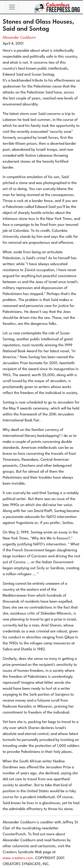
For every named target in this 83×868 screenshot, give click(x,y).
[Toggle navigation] (12, 7)
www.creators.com (18, 858)
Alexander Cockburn (19, 38)
